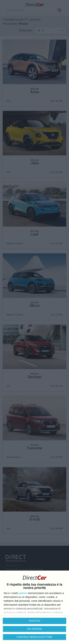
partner (23, 593)
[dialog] (34, 607)
